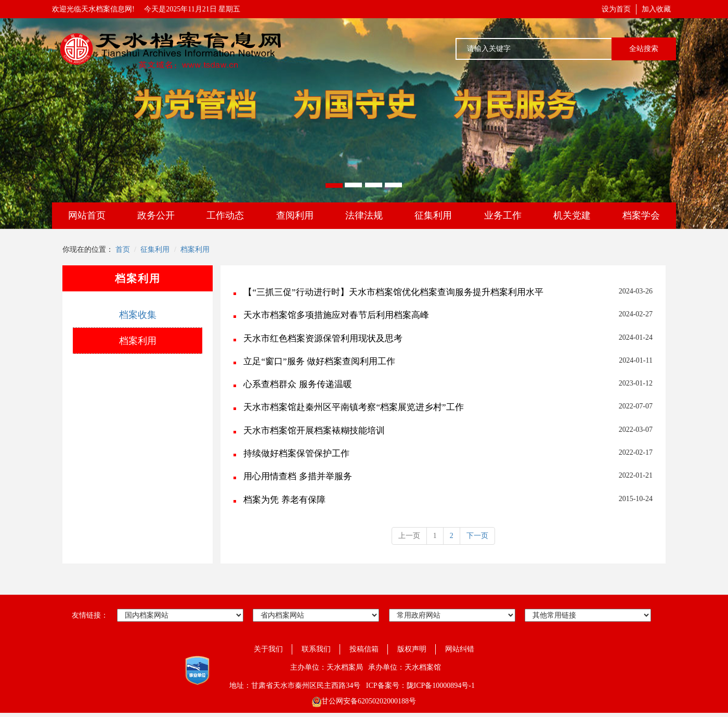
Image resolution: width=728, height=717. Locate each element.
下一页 (477, 536)
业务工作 (503, 215)
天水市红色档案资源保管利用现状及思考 (323, 338)
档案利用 (195, 249)
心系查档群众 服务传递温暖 (297, 384)
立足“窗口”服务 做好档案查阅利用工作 (319, 361)
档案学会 (641, 215)
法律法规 (364, 215)
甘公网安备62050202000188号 (364, 701)
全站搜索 (644, 49)
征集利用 (433, 215)
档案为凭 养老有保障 (284, 500)
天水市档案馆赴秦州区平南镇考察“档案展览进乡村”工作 (353, 407)
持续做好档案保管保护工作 (296, 453)
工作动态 (225, 215)
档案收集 (138, 315)
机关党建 (572, 215)
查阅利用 (295, 215)
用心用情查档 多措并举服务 (297, 476)
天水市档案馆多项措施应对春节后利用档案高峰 (336, 315)
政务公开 (156, 215)
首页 (123, 249)
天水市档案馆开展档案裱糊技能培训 (314, 431)
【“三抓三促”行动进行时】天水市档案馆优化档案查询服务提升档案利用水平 (393, 292)
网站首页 (87, 215)
